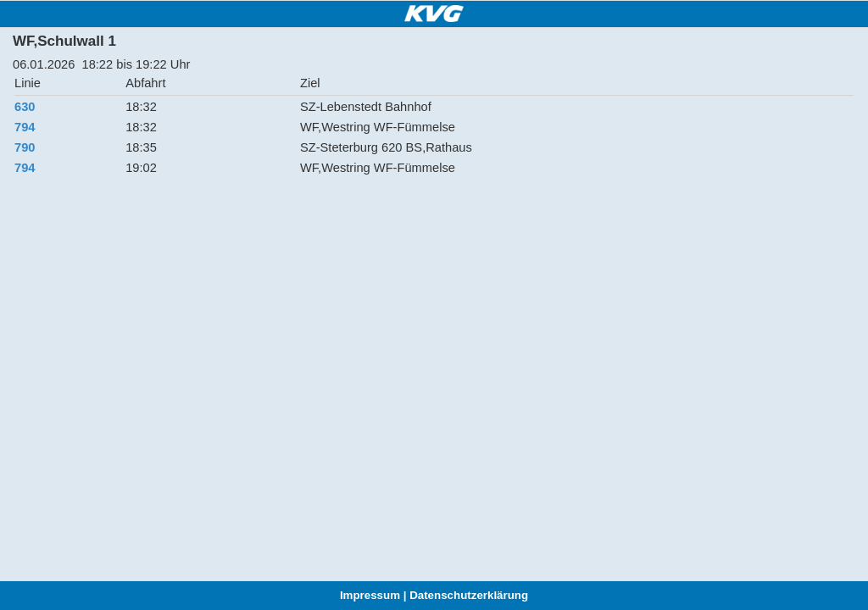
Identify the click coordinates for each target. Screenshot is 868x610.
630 (25, 107)
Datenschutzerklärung (469, 595)
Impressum (370, 595)
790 (25, 147)
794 (25, 127)
